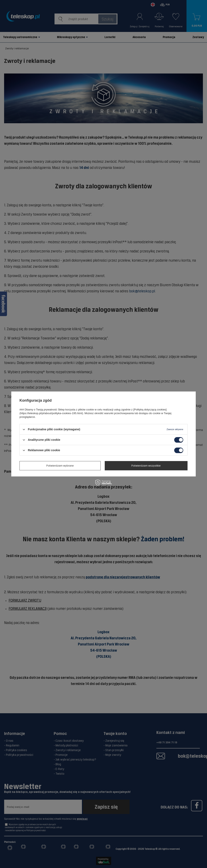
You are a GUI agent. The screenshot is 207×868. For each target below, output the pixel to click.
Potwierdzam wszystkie (146, 466)
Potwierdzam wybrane (60, 466)
